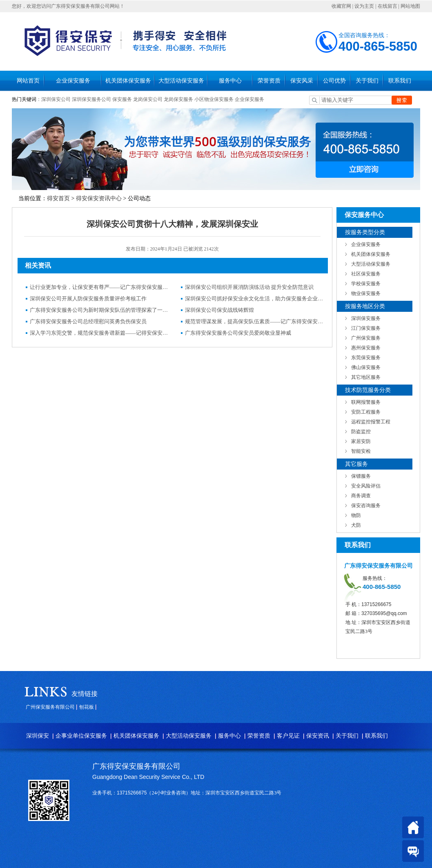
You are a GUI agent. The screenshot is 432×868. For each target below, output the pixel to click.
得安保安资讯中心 (99, 198)
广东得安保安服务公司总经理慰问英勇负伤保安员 (88, 321)
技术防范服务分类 (368, 390)
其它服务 (356, 464)
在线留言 (387, 6)
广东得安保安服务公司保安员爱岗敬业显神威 (238, 333)
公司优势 (334, 81)
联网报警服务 (366, 402)
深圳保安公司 (56, 99)
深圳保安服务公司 (91, 99)
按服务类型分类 (365, 232)
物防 (356, 515)
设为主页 (364, 6)
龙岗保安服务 (178, 99)
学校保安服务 (366, 284)
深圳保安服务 (366, 318)
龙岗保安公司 (148, 99)
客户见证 (288, 736)
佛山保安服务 (366, 367)
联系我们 (400, 81)
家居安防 (361, 441)
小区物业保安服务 (214, 99)
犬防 (356, 525)
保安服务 (122, 99)
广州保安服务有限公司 (50, 707)
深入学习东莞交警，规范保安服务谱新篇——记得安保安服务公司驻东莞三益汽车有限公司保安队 (99, 333)
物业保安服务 (366, 293)
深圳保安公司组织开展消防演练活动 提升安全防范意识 (249, 287)
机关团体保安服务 (128, 81)
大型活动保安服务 (181, 81)
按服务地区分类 (365, 306)
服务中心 (230, 81)
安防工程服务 (366, 412)
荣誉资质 (269, 81)
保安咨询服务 (366, 506)
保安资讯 (318, 736)
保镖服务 (361, 476)
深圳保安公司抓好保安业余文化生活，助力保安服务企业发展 (254, 299)
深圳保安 (38, 736)
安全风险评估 (366, 486)
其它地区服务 (366, 377)
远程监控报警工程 (371, 422)
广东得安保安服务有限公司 (136, 766)
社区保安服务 (366, 274)
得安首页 (58, 198)
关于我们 (367, 81)
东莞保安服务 (366, 358)
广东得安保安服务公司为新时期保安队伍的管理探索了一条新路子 (99, 310)
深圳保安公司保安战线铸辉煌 (219, 310)
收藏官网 (341, 6)
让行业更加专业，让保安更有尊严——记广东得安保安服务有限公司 (99, 287)
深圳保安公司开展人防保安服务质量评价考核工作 (88, 299)
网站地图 (410, 6)
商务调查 (361, 496)
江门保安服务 (366, 328)
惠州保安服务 (366, 348)
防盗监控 (361, 432)
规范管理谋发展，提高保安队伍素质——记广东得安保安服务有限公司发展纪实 (254, 321)
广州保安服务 (366, 338)
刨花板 (87, 707)
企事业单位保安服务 (81, 736)
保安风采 (302, 81)
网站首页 (28, 81)
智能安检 (361, 451)
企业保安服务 (73, 81)
